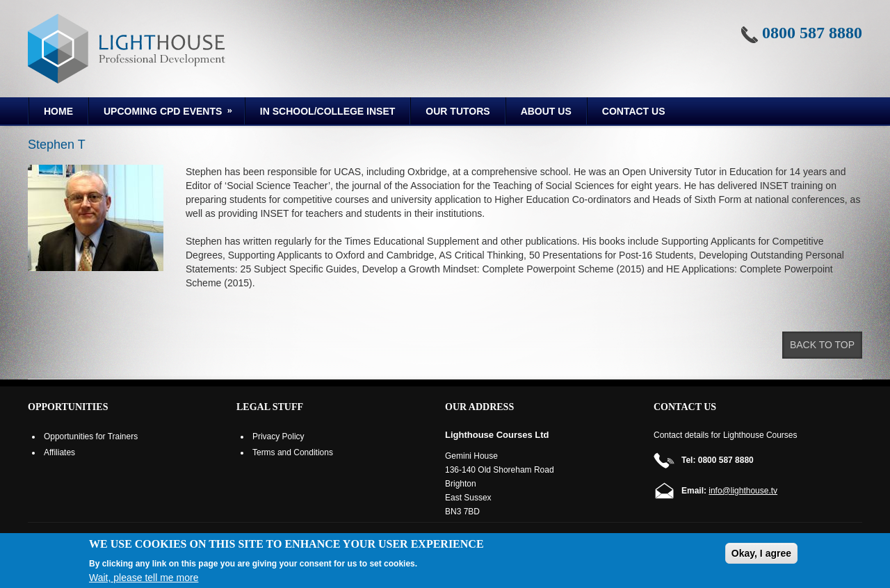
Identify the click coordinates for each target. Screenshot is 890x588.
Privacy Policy (278, 436)
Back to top (822, 345)
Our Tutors (458, 111)
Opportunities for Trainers (91, 436)
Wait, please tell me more (144, 578)
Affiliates (59, 452)
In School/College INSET (327, 111)
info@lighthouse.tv (743, 491)
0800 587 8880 (812, 33)
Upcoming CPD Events (162, 113)
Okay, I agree (761, 553)
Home (58, 111)
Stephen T (57, 145)
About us (546, 111)
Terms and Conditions (293, 452)
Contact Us (634, 111)
